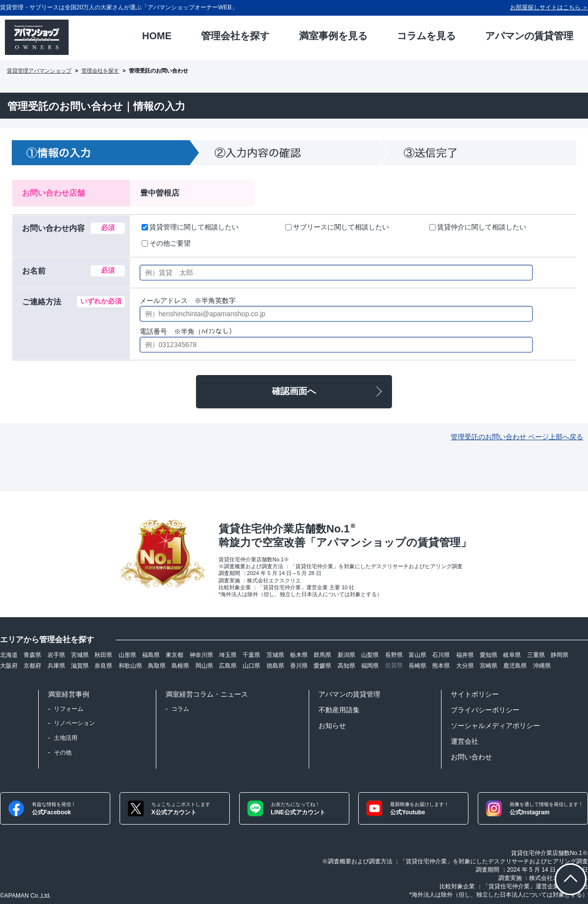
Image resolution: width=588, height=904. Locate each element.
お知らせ (332, 726)
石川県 (441, 655)
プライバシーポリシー (485, 710)
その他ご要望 (166, 243)
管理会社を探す (100, 71)
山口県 (251, 666)
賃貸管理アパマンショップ (39, 71)
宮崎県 (489, 666)
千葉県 (251, 655)
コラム (180, 709)
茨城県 (275, 655)
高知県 (346, 666)
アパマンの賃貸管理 (349, 694)
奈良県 (103, 666)
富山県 (417, 655)
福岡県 (370, 666)
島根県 (180, 666)
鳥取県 (157, 666)
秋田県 (103, 655)
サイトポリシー (475, 694)
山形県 (127, 655)
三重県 (536, 655)
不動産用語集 (339, 710)
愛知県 (489, 655)
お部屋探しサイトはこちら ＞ (549, 7)
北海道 (9, 655)
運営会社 (465, 741)
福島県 (151, 655)
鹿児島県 (515, 666)
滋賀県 (80, 666)
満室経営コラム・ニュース (207, 694)
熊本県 (441, 666)
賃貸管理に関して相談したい (190, 227)
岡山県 (204, 666)
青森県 (32, 655)
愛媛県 (322, 666)
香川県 (299, 666)
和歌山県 (130, 666)
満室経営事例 (69, 694)
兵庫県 (56, 666)
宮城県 (80, 655)
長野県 (394, 655)
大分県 (465, 666)
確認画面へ (294, 391)
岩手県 (56, 655)
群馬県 (322, 655)
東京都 (174, 655)
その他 (63, 753)
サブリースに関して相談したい (337, 227)
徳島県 (275, 666)
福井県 (465, 655)
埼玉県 (228, 655)
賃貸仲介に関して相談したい (478, 227)
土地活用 (66, 738)
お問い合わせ (471, 757)
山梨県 (370, 655)
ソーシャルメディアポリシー (495, 726)
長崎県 (417, 666)
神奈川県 (201, 655)
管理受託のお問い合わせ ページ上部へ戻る (517, 437)
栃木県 (299, 655)
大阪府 (9, 666)
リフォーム (69, 709)
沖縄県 (542, 666)
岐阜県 (512, 655)
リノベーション (74, 723)
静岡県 (560, 655)
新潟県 (346, 655)
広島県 (228, 666)
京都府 (32, 666)
